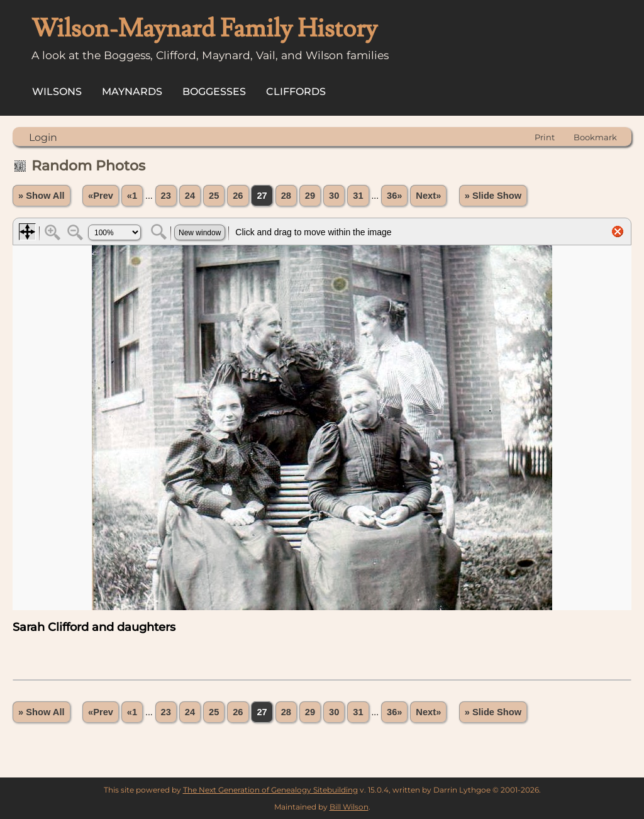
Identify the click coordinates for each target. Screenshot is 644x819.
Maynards (132, 92)
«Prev (101, 196)
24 (190, 196)
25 (214, 196)
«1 (132, 196)
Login (43, 137)
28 (286, 196)
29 (310, 196)
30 (334, 196)
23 (166, 196)
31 (358, 196)
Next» (428, 196)
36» (394, 196)
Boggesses (214, 92)
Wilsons (57, 92)
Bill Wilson (349, 807)
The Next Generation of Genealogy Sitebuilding (270, 790)
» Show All (42, 196)
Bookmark (595, 137)
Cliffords (296, 92)
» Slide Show (493, 196)
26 (238, 196)
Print (545, 137)
